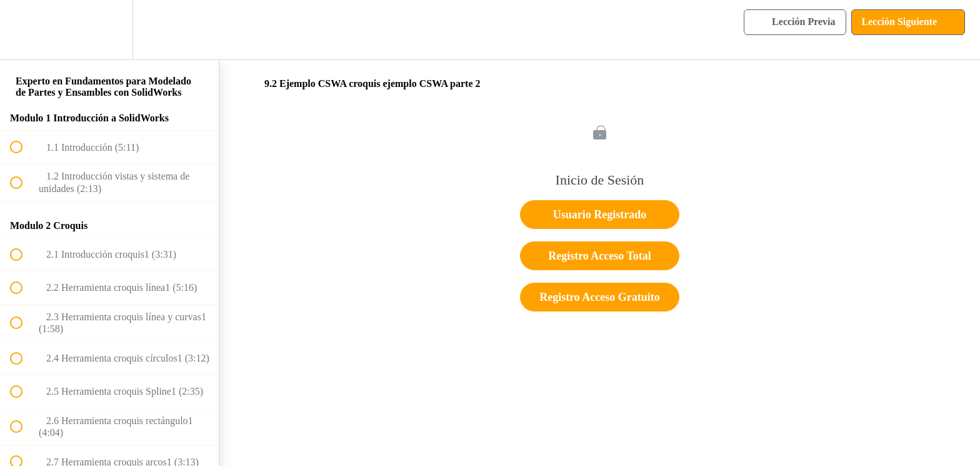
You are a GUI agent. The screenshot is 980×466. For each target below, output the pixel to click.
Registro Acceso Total (600, 256)
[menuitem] (109, 30)
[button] (23, 30)
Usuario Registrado (600, 215)
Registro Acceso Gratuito (600, 297)
